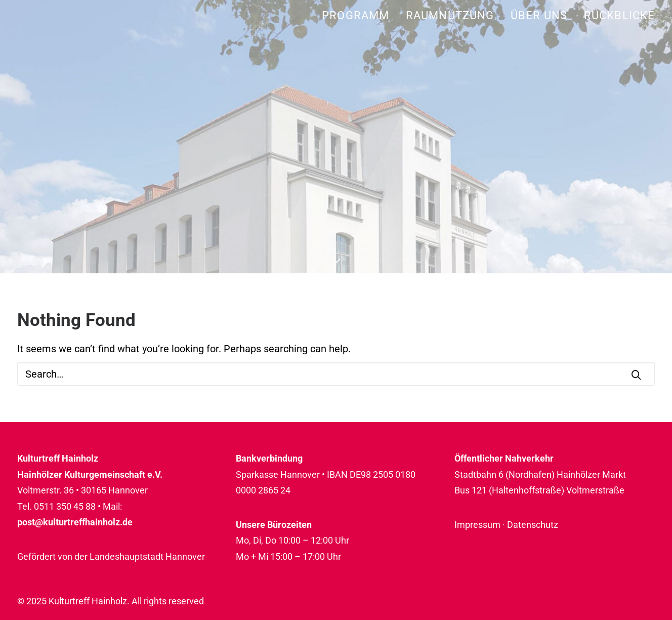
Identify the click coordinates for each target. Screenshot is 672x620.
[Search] (336, 374)
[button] (636, 375)
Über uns (539, 15)
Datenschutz (533, 525)
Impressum (477, 525)
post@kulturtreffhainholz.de (75, 522)
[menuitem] (359, 15)
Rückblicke (619, 15)
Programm (355, 15)
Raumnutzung (450, 15)
